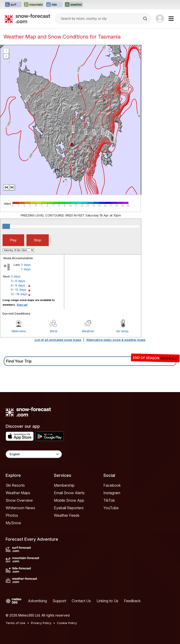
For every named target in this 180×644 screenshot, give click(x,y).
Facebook (112, 485)
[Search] (146, 19)
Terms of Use (15, 623)
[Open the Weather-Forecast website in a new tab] (74, 5)
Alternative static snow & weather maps (116, 340)
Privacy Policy (41, 623)
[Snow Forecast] (27, 19)
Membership (64, 485)
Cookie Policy (67, 623)
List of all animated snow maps (58, 340)
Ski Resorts (15, 485)
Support (59, 601)
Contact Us (81, 601)
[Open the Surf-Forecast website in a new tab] (13, 5)
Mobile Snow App (69, 500)
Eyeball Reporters (69, 508)
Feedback (132, 601)
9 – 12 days (19, 289)
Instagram (112, 493)
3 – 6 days (18, 281)
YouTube (111, 508)
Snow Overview (19, 500)
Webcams (19, 331)
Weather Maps (18, 493)
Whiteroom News (20, 508)
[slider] (6, 226)
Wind (53, 331)
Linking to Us (107, 601)
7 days (26, 269)
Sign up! (22, 305)
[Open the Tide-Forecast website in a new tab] (54, 5)
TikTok (109, 500)
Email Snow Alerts (69, 493)
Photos (12, 515)
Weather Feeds (67, 515)
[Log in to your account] (160, 19)
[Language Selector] (34, 454)
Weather (88, 331)
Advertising (37, 601)
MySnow (13, 523)
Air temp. (123, 331)
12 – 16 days (19, 294)
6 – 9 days (18, 285)
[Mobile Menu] (171, 19)
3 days (26, 265)
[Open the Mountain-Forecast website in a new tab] (34, 5)
